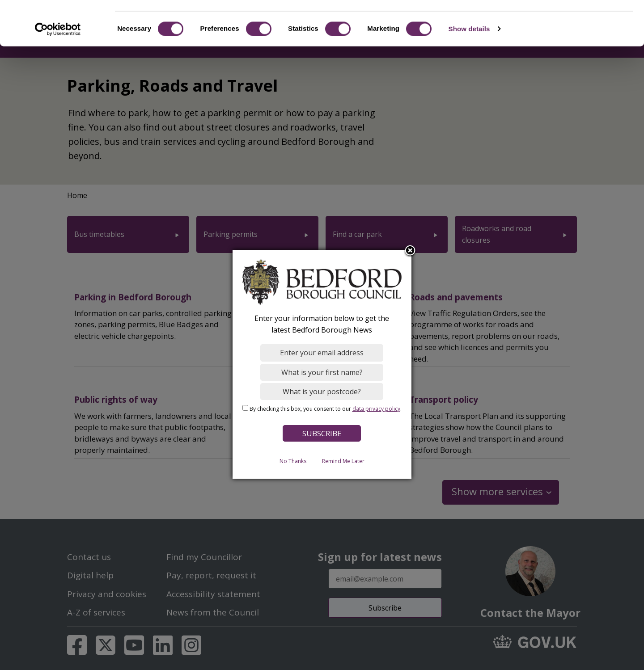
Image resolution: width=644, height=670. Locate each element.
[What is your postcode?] (322, 392)
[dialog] (322, 364)
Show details (469, 69)
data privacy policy (376, 409)
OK (570, 22)
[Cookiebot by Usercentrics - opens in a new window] (58, 69)
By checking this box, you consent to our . (326, 409)
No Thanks (293, 461)
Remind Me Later (343, 461)
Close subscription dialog (411, 251)
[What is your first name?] (322, 372)
